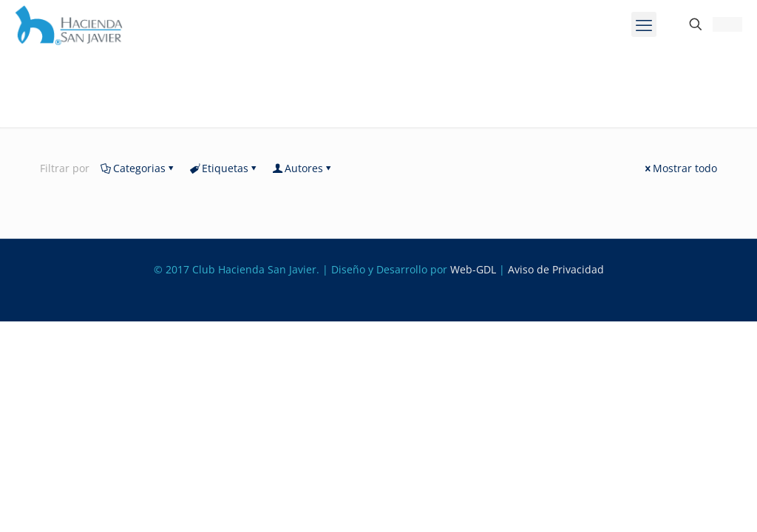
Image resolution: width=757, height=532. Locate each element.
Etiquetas (224, 168)
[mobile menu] (644, 24)
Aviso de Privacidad (556, 269)
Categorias (138, 168)
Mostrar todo (680, 168)
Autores (303, 168)
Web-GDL (473, 269)
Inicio (44, 114)
